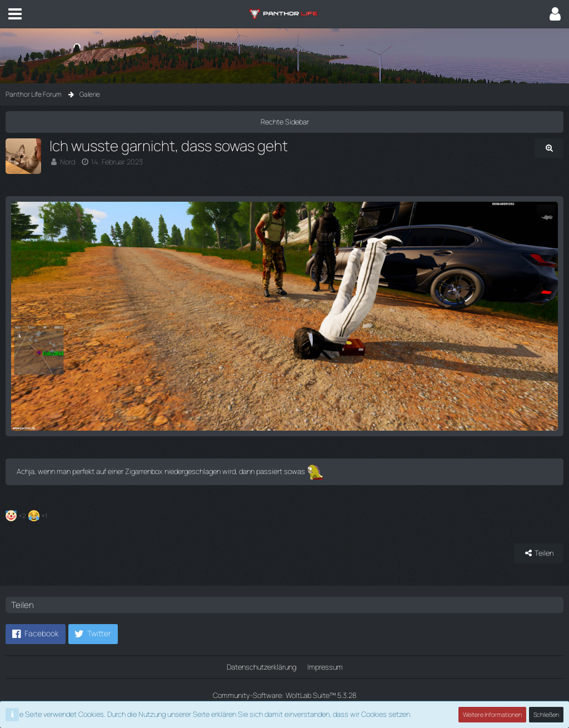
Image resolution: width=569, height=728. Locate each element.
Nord (68, 162)
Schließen (546, 714)
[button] (15, 14)
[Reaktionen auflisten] (28, 514)
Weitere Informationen (492, 714)
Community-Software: (284, 695)
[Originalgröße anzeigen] (549, 148)
